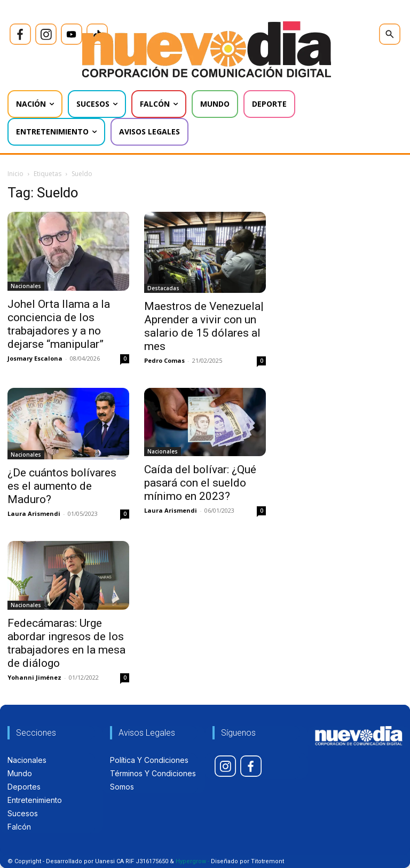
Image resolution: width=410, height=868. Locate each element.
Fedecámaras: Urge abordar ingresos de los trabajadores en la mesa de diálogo (66, 643)
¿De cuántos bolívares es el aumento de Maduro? (62, 486)
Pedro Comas (164, 360)
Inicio (15, 174)
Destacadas (163, 288)
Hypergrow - (192, 861)
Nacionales (26, 286)
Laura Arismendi (34, 513)
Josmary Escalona (35, 358)
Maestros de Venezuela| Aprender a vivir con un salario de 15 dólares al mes (204, 326)
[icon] (20, 34)
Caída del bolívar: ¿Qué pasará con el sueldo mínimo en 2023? (200, 483)
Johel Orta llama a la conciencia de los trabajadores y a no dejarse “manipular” (59, 324)
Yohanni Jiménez (34, 677)
